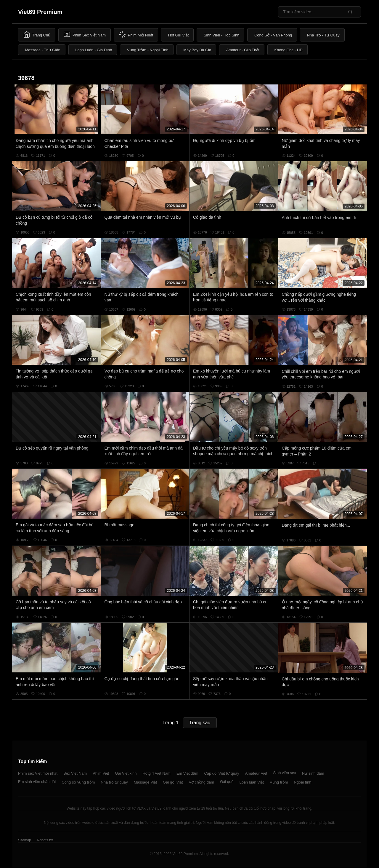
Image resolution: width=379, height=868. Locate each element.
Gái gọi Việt (173, 782)
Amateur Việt (256, 773)
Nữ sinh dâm (313, 773)
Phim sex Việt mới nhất (38, 773)
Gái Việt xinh (126, 773)
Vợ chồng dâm (201, 782)
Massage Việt (145, 782)
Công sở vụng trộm (78, 782)
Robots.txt (45, 840)
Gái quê (227, 782)
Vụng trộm (279, 782)
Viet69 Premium (40, 12)
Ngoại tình (302, 782)
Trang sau (200, 723)
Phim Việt (101, 773)
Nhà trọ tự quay (114, 782)
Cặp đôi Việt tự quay (222, 773)
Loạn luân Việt (252, 782)
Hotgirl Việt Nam (156, 773)
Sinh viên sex (284, 773)
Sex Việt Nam (75, 773)
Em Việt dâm (187, 773)
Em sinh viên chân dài (37, 782)
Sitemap (25, 840)
